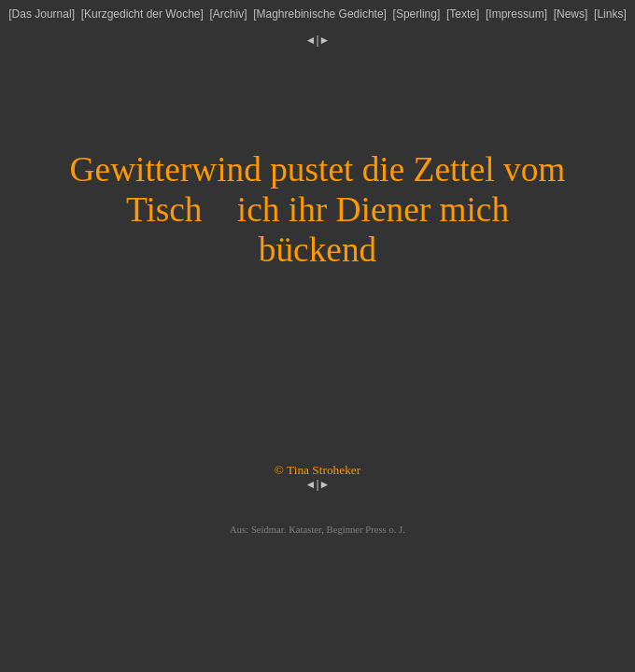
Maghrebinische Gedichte (320, 14)
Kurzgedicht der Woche (142, 14)
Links (610, 14)
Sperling (416, 14)
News (571, 14)
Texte (463, 14)
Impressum (516, 14)
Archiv (228, 14)
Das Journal (42, 14)
